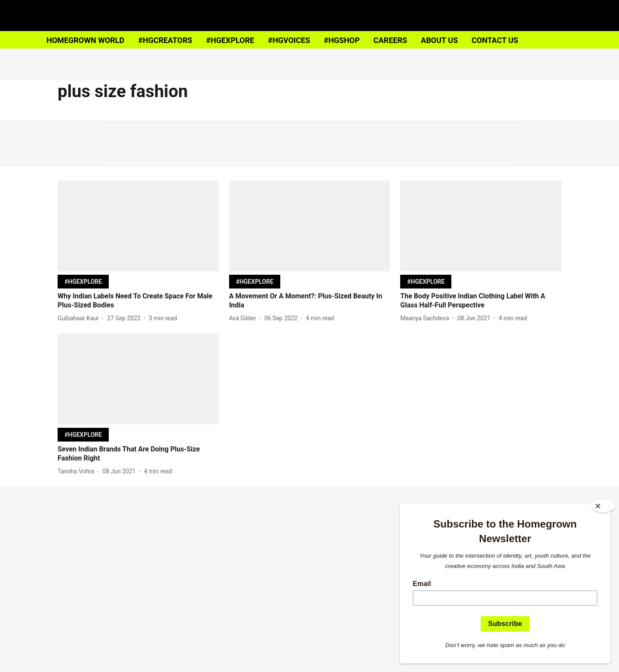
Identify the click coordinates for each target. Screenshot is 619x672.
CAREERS (390, 40)
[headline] (138, 301)
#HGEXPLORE (230, 40)
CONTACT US (495, 40)
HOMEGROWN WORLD (85, 40)
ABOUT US (439, 40)
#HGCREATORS (165, 40)
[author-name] (80, 318)
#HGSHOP (342, 40)
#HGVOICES (289, 40)
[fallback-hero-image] (138, 226)
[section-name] (83, 281)
